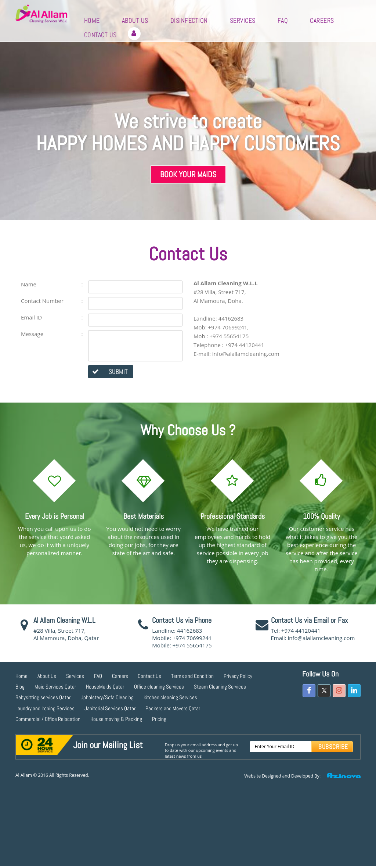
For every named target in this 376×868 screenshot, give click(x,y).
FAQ (283, 20)
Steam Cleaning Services (220, 687)
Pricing (159, 719)
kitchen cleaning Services (170, 697)
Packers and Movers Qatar (173, 708)
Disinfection (189, 20)
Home (92, 20)
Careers (322, 20)
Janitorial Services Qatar (110, 708)
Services (243, 20)
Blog (20, 687)
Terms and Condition (192, 676)
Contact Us (100, 35)
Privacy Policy (238, 676)
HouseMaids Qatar (105, 687)
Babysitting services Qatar (43, 697)
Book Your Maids (188, 174)
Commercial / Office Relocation (48, 719)
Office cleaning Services (159, 687)
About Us (135, 20)
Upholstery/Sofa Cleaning (107, 697)
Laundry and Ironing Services (45, 708)
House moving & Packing (116, 719)
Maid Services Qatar (55, 687)
